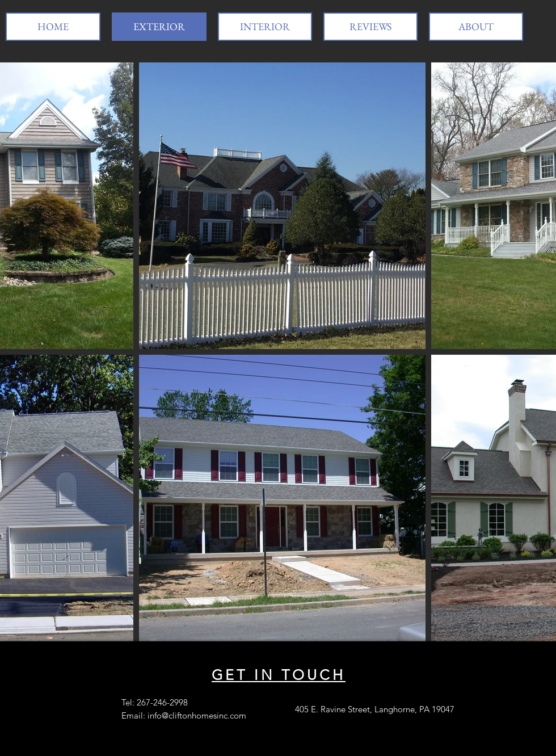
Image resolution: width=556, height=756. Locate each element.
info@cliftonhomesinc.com (197, 715)
